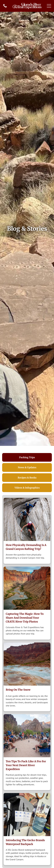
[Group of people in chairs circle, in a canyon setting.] (27, 736)
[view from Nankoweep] (27, 588)
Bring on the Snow (18, 690)
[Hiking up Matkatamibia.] (27, 519)
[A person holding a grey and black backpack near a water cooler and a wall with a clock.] (27, 815)
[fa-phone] (5, 7)
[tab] (27, 457)
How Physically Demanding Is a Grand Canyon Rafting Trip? (26, 547)
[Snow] (27, 664)
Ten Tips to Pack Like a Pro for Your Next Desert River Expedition (26, 765)
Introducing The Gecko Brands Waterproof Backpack (25, 842)
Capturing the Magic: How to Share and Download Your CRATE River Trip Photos (25, 618)
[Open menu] (49, 6)
